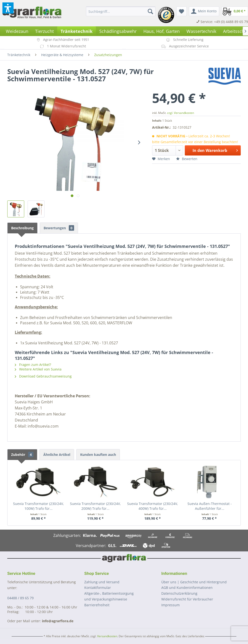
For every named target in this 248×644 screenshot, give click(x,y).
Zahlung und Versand (102, 582)
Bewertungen (59, 228)
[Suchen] (150, 11)
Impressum (170, 605)
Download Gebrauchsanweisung (43, 376)
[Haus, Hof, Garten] (162, 31)
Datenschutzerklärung (179, 593)
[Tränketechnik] (77, 31)
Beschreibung (22, 228)
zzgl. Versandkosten (181, 113)
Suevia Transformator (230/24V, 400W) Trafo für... (153, 506)
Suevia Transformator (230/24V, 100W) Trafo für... (39, 506)
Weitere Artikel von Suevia (38, 369)
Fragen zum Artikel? (33, 365)
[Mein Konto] (204, 11)
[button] (8, 8)
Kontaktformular (98, 588)
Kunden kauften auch (98, 455)
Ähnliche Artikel (57, 455)
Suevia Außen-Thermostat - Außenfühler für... (210, 506)
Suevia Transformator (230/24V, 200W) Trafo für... (95, 506)
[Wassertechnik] (201, 31)
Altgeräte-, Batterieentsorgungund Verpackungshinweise (109, 596)
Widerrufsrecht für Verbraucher (187, 599)
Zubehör (22, 455)
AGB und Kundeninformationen (187, 588)
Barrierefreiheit (97, 605)
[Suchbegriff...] (121, 11)
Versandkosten (107, 636)
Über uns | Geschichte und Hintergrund (194, 582)
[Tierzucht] (44, 31)
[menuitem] (121, 11)
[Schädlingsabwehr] (118, 31)
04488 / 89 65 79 (20, 598)
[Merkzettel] (182, 11)
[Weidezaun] (17, 31)
